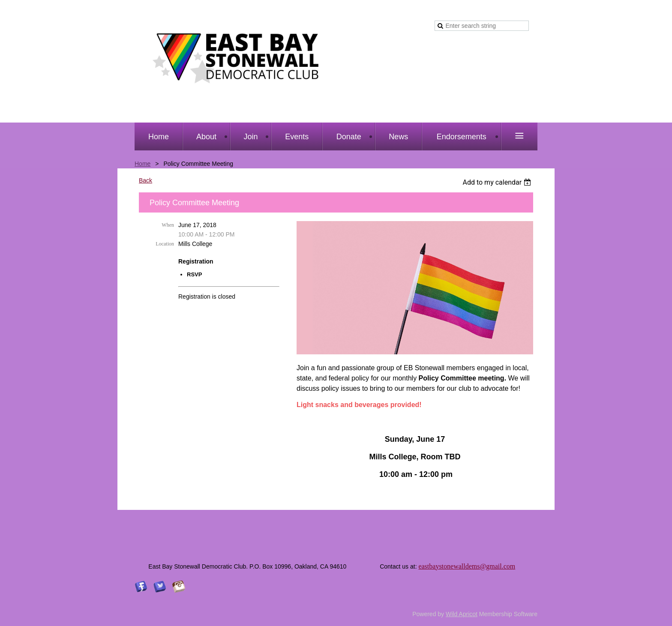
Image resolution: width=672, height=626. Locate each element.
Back (145, 180)
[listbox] (498, 182)
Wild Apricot (462, 614)
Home (142, 164)
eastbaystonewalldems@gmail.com (467, 566)
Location (165, 244)
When (168, 225)
